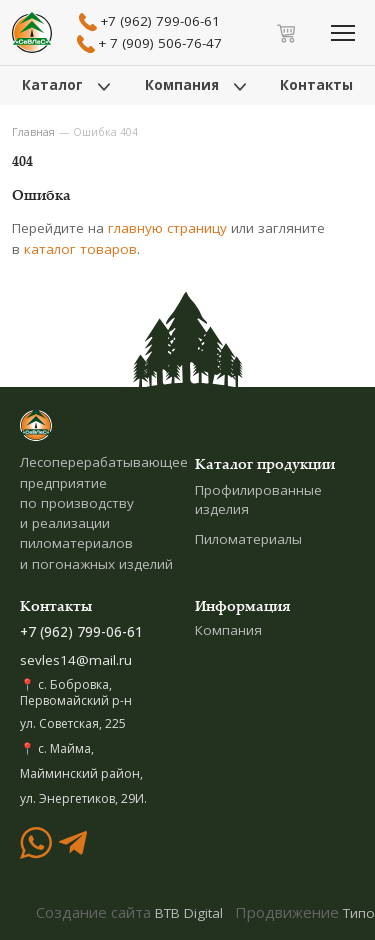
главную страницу (167, 228)
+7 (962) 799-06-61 (81, 632)
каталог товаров (80, 249)
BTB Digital (189, 913)
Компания (228, 630)
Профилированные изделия (258, 499)
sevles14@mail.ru (76, 660)
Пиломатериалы (248, 539)
